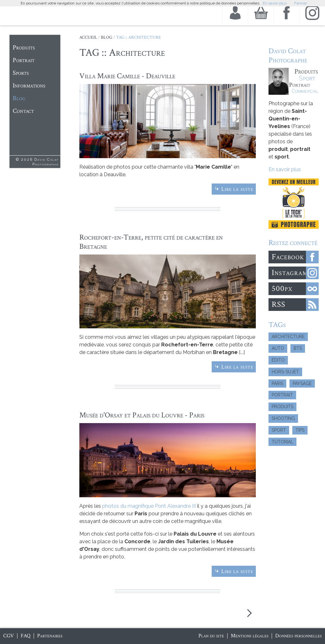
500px (282, 289)
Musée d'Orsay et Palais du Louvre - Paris (142, 415)
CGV (9, 636)
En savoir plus (285, 169)
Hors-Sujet (285, 372)
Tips (300, 430)
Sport (279, 430)
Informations (29, 86)
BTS (298, 348)
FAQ (26, 636)
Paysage (302, 383)
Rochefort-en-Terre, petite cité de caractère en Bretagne (151, 242)
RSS (279, 304)
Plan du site (211, 636)
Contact (23, 111)
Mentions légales (250, 636)
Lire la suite (237, 189)
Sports (21, 73)
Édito (278, 360)
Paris (277, 383)
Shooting (283, 418)
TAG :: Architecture (139, 37)
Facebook (288, 257)
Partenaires (50, 636)
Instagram (290, 273)
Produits (24, 48)
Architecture (288, 337)
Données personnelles (298, 636)
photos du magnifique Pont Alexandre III (149, 506)
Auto (278, 348)
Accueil (88, 37)
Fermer (301, 3)
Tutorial (282, 442)
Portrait (24, 60)
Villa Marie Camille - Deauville (127, 76)
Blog (19, 98)
